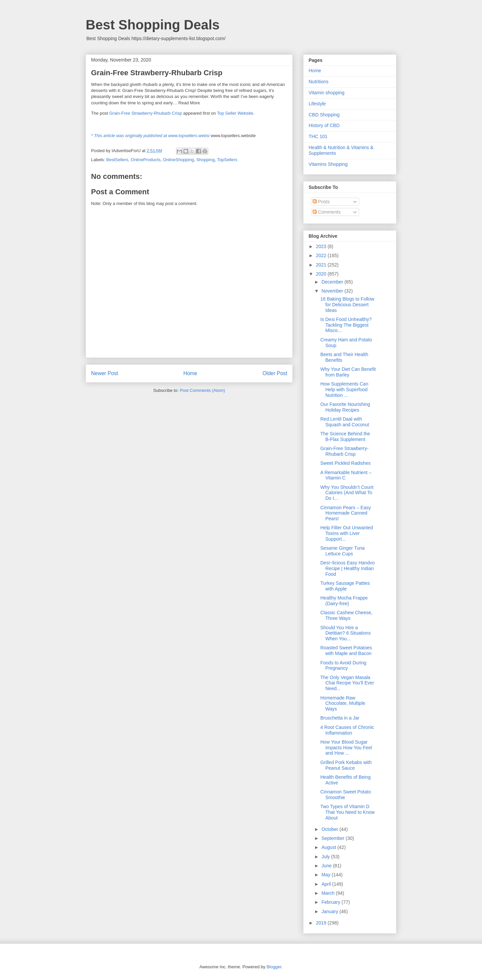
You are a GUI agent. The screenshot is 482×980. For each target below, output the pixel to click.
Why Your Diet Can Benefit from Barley (348, 372)
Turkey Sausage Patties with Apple (345, 586)
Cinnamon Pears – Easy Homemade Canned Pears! (346, 513)
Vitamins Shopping (328, 164)
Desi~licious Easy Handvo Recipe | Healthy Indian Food (347, 568)
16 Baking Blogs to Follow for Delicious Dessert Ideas (347, 305)
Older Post (275, 373)
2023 (322, 246)
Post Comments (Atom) (202, 390)
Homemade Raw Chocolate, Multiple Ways (343, 703)
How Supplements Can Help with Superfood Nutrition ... (344, 390)
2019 (322, 923)
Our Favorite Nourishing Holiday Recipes (345, 407)
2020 (322, 274)
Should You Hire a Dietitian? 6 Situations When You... (345, 633)
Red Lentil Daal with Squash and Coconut (345, 422)
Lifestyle (317, 104)
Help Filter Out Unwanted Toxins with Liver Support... (347, 533)
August (329, 847)
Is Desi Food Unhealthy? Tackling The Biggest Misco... (346, 325)
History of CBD (324, 125)
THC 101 (318, 136)
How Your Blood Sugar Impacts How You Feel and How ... (346, 748)
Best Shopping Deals (153, 25)
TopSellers (227, 160)
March (329, 893)
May (326, 875)
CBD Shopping (324, 115)
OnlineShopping (179, 160)
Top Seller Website (235, 113)
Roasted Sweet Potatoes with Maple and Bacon (346, 650)
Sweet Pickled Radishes (345, 463)
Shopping (205, 160)
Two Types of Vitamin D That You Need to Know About (347, 812)
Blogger (274, 967)
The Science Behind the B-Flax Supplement (345, 437)
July (326, 857)
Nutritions (318, 82)
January (330, 911)
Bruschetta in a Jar (340, 718)
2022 (322, 255)
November (333, 291)
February (331, 902)
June (327, 866)
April (327, 884)
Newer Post (105, 373)
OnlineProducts (146, 160)
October (330, 829)
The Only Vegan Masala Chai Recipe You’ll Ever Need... (347, 683)
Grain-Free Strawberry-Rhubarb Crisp (145, 113)
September (333, 838)
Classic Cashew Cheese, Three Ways (346, 615)
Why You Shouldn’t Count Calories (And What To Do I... (347, 493)
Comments (327, 212)
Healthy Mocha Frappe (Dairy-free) (344, 601)
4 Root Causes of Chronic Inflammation (347, 730)
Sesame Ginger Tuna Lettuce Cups (342, 551)
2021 (322, 265)
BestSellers (117, 160)
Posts (321, 202)
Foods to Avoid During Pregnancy (343, 666)
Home (190, 373)
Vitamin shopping (327, 93)
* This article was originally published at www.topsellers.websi (150, 136)
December (333, 282)
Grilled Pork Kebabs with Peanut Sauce (346, 765)
